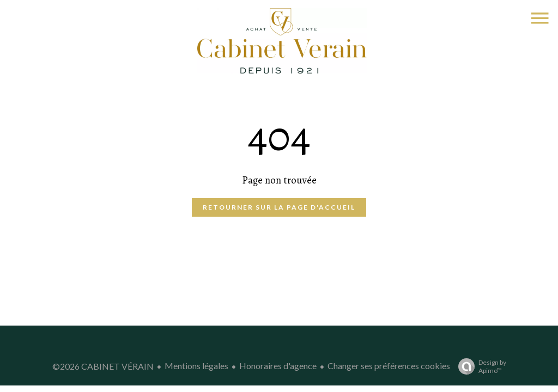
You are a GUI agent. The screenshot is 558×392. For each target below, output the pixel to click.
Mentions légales (196, 366)
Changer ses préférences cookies (389, 366)
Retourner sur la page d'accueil (279, 207)
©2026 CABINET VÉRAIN (103, 366)
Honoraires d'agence (278, 366)
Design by (480, 366)
